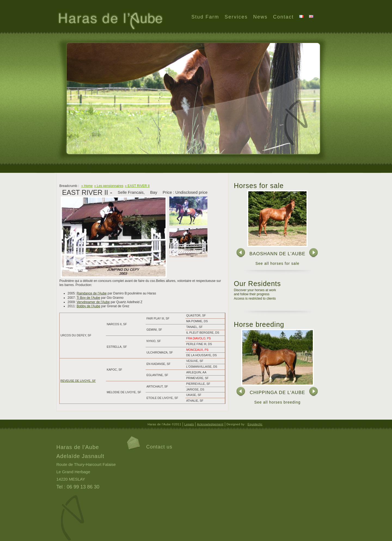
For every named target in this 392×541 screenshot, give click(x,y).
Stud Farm (205, 17)
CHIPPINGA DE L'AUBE (277, 393)
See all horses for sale (277, 263)
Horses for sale (259, 186)
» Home (87, 186)
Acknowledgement (210, 424)
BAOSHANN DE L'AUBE (277, 254)
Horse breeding (259, 324)
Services (236, 17)
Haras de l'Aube (110, 21)
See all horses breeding (277, 402)
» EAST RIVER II (137, 186)
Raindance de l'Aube (91, 293)
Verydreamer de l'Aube (93, 302)
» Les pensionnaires (109, 186)
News (260, 17)
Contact (283, 17)
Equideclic (255, 424)
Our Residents (257, 284)
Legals (189, 424)
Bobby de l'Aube (88, 306)
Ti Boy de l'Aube (88, 298)
